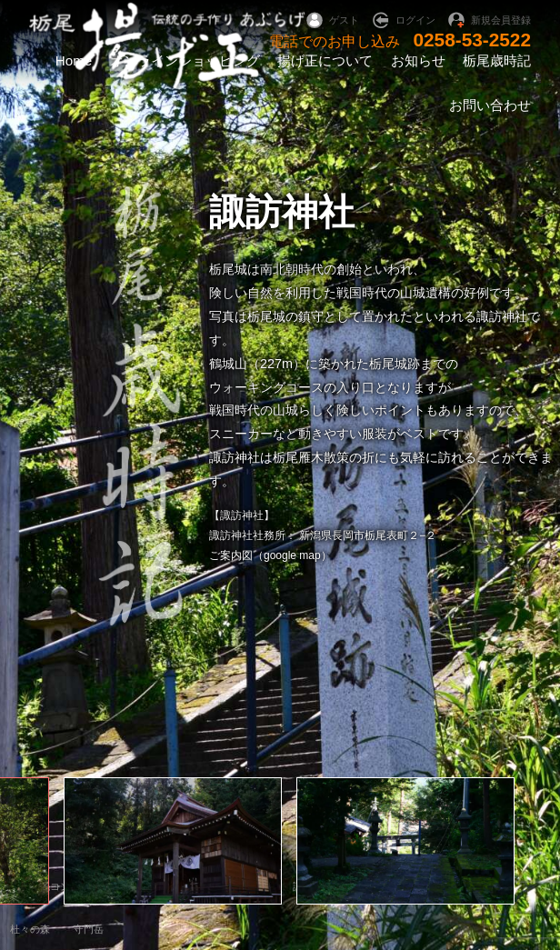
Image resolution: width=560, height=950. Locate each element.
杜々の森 (30, 929)
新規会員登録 (501, 20)
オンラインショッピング (185, 60)
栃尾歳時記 (497, 60)
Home (74, 60)
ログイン (415, 20)
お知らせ (418, 60)
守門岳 (89, 929)
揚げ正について (325, 60)
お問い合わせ (490, 105)
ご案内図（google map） (270, 555)
